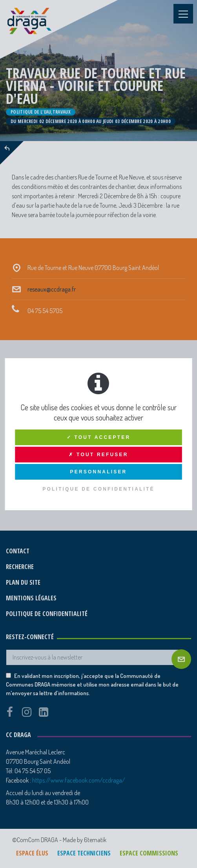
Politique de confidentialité (98, 489)
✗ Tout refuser (98, 455)
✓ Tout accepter (99, 437)
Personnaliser (99, 472)
